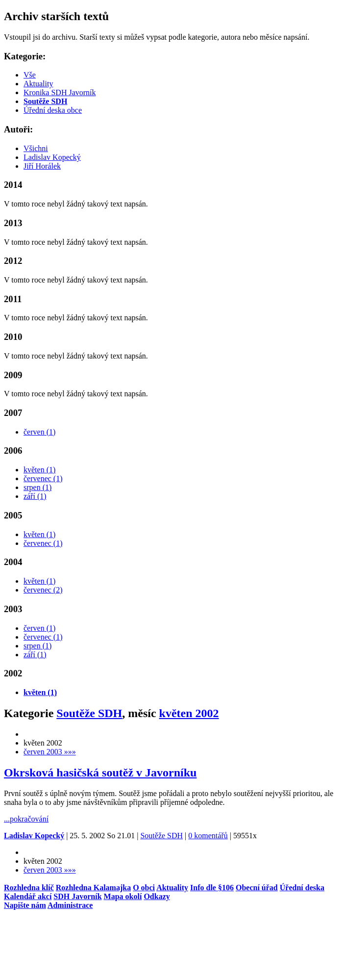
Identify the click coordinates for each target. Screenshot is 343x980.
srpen (37, 487)
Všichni (36, 148)
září (35, 496)
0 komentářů (208, 836)
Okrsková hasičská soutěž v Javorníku (100, 773)
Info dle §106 (212, 888)
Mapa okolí (123, 896)
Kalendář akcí (28, 896)
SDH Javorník (77, 896)
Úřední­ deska (302, 888)
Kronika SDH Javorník (60, 92)
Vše (30, 75)
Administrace (70, 905)
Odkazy (157, 896)
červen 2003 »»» (50, 752)
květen (39, 470)
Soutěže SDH (89, 713)
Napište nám (25, 905)
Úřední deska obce (53, 110)
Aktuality (38, 84)
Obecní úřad (257, 888)
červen (39, 432)
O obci (144, 888)
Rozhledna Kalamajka (93, 888)
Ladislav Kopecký (52, 157)
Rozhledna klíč (29, 888)
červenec (43, 478)
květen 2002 (189, 713)
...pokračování (26, 819)
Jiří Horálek (42, 166)
